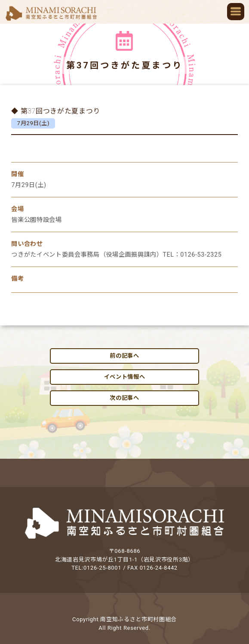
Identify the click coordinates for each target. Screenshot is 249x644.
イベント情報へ (125, 377)
